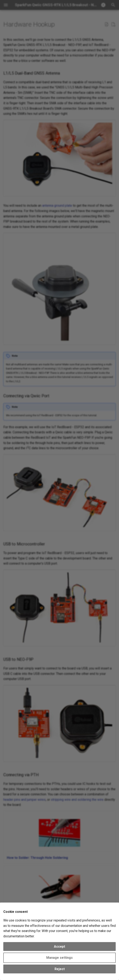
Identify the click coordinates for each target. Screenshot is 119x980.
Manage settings (59, 958)
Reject (60, 969)
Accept (59, 947)
